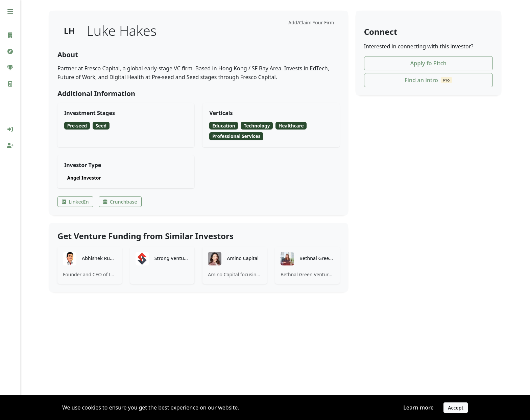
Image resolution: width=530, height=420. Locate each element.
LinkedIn (75, 202)
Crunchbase (120, 202)
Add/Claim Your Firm (311, 22)
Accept (456, 408)
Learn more (418, 407)
